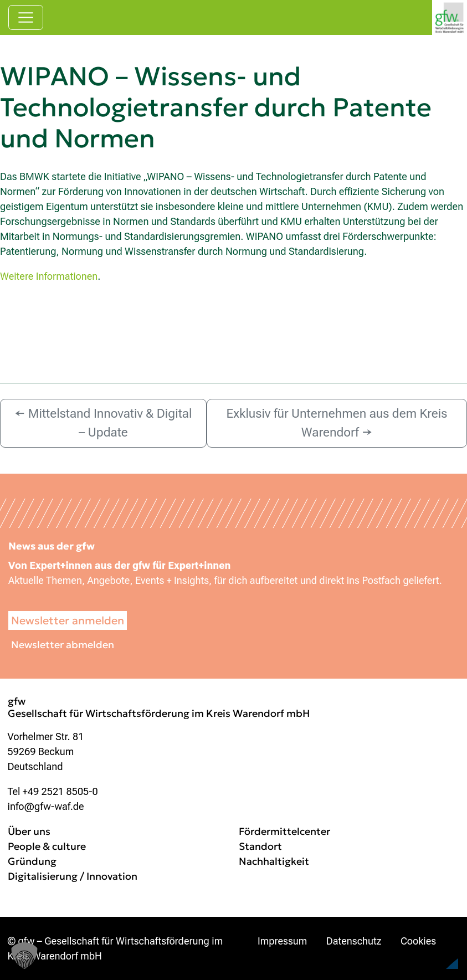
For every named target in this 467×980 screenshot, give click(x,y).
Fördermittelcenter (284, 831)
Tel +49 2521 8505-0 (53, 791)
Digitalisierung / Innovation (73, 876)
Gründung (32, 861)
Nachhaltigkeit (274, 861)
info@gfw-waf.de (46, 806)
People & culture (47, 846)
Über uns (29, 831)
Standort (260, 846)
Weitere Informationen (49, 276)
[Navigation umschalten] (26, 17)
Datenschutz (354, 941)
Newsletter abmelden (63, 645)
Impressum (282, 941)
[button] (432, 949)
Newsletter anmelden (68, 620)
